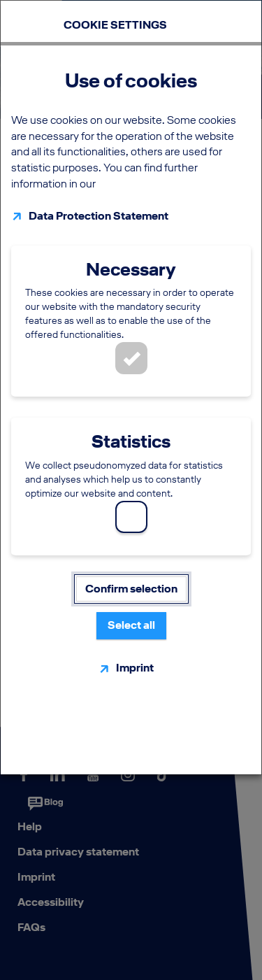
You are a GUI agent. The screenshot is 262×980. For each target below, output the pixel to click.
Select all (131, 625)
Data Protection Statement (99, 216)
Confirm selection (131, 589)
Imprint (135, 668)
